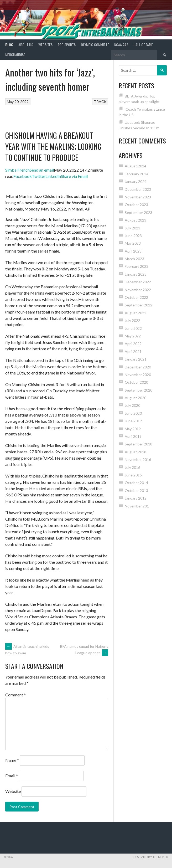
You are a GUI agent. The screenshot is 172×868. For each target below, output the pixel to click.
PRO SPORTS (67, 45)
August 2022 (135, 313)
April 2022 (133, 344)
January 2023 (136, 274)
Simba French (17, 170)
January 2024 (136, 181)
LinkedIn (53, 176)
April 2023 (133, 251)
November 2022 (138, 290)
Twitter (39, 176)
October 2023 (136, 205)
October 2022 (136, 297)
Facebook (23, 176)
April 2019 (133, 436)
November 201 (137, 506)
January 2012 (136, 498)
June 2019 (133, 421)
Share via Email (74, 176)
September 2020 (139, 390)
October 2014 (136, 483)
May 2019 (133, 429)
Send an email (42, 170)
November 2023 (138, 197)
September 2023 (139, 212)
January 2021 (136, 359)
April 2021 (133, 351)
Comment (15, 695)
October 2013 (136, 491)
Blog (9, 45)
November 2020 (138, 375)
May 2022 (133, 336)
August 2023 (135, 220)
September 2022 (139, 305)
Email (12, 776)
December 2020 (138, 367)
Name (12, 760)
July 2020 (132, 405)
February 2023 (137, 266)
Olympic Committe (95, 45)
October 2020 (136, 382)
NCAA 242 (121, 45)
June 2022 (133, 328)
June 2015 (133, 475)
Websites (45, 45)
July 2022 (132, 320)
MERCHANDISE (15, 55)
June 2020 (133, 413)
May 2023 (133, 243)
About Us (26, 45)
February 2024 (137, 174)
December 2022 (138, 282)
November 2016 (138, 459)
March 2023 (134, 259)
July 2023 (132, 228)
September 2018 (139, 444)
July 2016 (132, 467)
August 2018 (135, 452)
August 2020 (135, 398)
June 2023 (133, 236)
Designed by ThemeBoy (151, 857)
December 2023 (138, 189)
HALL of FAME (143, 45)
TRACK (100, 102)
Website (13, 791)
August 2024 (135, 166)
